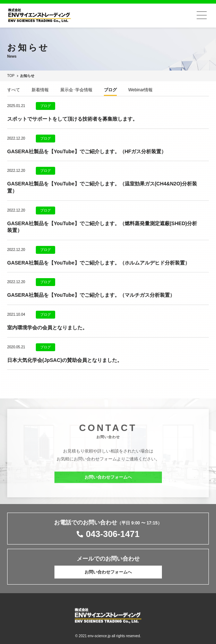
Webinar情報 (140, 90)
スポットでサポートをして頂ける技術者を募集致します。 (72, 119)
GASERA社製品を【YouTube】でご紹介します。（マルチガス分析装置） (91, 295)
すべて (14, 90)
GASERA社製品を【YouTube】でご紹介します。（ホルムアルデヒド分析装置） (99, 263)
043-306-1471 (113, 534)
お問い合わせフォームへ (108, 480)
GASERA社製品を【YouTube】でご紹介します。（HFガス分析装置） (87, 151)
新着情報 (40, 90)
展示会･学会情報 (76, 90)
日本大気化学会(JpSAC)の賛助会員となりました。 (65, 360)
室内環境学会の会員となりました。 (47, 328)
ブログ (110, 90)
